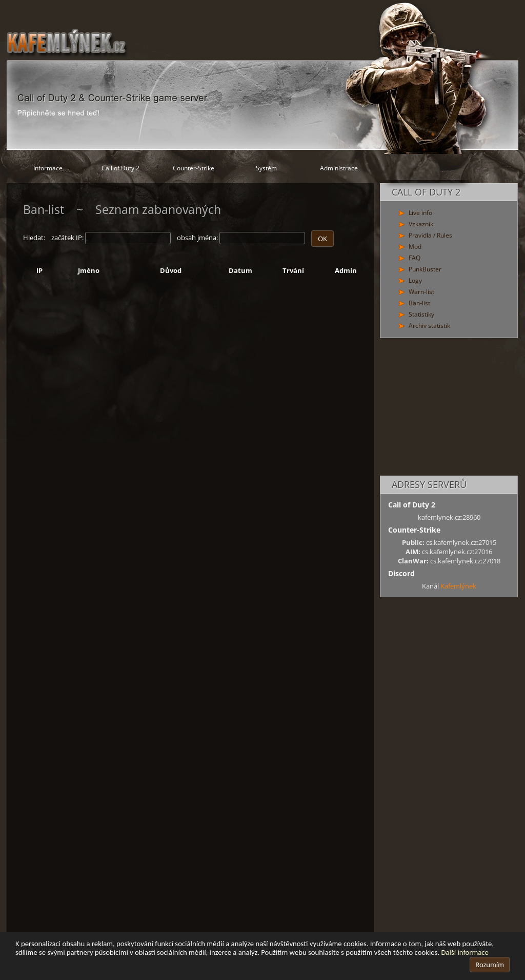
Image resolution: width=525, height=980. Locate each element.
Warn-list (421, 292)
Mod (415, 247)
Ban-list (419, 303)
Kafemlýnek (458, 586)
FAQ (415, 258)
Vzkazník (421, 224)
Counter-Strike (194, 168)
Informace (48, 168)
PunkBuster (425, 269)
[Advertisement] (449, 407)
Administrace (339, 168)
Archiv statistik (429, 326)
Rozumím (490, 965)
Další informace (465, 952)
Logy (415, 280)
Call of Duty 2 (120, 168)
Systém (266, 168)
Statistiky (421, 314)
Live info (420, 213)
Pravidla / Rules (430, 235)
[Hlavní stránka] (262, 77)
